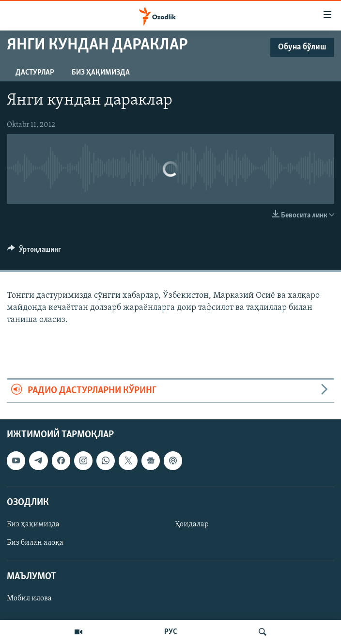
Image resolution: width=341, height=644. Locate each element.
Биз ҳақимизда (101, 73)
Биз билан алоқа (35, 543)
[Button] (34, 252)
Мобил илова (29, 598)
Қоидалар (192, 524)
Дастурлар (35, 73)
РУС (171, 632)
